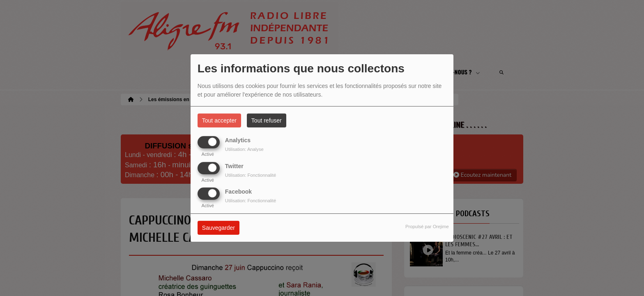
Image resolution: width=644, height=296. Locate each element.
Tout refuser (267, 120)
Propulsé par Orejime (427, 227)
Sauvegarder (218, 228)
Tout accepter (219, 120)
